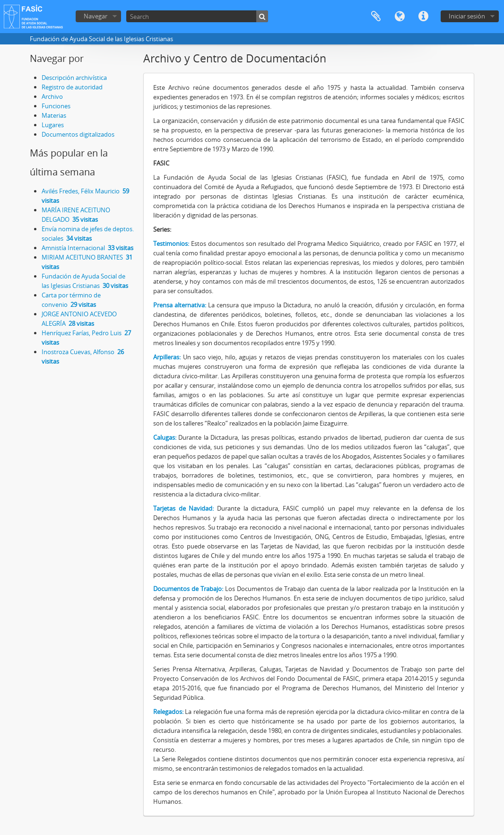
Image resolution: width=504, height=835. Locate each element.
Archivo (52, 96)
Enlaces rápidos (423, 17)
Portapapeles (376, 17)
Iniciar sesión (467, 16)
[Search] (197, 16)
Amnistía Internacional (87, 248)
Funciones (56, 106)
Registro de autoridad (72, 87)
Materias (54, 115)
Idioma (400, 17)
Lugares (53, 125)
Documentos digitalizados (78, 134)
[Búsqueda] (262, 16)
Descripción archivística (74, 78)
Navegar (96, 16)
